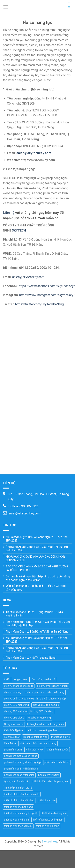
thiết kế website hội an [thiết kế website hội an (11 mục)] (16, 820)
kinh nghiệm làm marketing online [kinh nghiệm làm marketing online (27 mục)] (46, 724)
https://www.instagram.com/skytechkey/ (47, 295)
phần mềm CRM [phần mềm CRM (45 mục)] (13, 750)
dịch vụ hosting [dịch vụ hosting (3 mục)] (13, 692)
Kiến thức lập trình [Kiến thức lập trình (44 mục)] (14, 730)
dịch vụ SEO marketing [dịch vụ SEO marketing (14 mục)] (16, 705)
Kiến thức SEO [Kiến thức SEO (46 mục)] (12, 737)
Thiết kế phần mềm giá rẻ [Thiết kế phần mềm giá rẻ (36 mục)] (18, 788)
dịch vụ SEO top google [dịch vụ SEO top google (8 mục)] (46, 705)
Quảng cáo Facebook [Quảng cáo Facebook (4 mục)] (16, 781)
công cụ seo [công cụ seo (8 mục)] (20, 679)
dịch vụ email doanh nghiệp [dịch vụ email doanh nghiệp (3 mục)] (52, 686)
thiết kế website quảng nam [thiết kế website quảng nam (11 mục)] (48, 820)
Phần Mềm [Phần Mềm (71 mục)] (10, 743)
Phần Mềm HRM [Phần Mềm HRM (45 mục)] (34, 750)
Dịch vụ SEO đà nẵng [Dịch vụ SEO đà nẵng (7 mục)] (42, 711)
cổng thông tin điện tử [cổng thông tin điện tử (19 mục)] (43, 679)
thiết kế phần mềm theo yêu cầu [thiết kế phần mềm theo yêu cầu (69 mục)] (22, 794)
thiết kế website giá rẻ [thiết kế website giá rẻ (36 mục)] (54, 813)
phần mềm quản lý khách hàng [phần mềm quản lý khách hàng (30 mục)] (21, 769)
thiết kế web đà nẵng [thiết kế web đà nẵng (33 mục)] (48, 826)
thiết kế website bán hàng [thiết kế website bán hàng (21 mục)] (18, 807)
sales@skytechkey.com (34, 153)
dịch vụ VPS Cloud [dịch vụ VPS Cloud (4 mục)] (14, 718)
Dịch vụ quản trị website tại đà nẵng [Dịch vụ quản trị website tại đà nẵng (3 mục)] (45, 692)
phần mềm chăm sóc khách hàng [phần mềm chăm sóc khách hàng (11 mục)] (38, 743)
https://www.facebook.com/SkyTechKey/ (47, 286)
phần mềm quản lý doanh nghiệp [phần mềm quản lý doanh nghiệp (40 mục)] (22, 762)
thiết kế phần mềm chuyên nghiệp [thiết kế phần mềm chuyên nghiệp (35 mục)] (51, 781)
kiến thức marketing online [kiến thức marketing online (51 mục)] (42, 730)
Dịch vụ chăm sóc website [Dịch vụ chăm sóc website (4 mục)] (19, 686)
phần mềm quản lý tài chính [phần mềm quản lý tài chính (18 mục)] (19, 775)
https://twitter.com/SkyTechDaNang (39, 304)
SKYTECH (19, 230)
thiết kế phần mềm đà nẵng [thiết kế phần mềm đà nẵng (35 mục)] (19, 800)
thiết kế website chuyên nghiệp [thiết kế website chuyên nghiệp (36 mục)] (21, 813)
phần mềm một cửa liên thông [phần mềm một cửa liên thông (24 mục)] (21, 756)
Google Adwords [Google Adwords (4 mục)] (14, 724)
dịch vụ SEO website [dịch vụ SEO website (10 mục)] (15, 711)
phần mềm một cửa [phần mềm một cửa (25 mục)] (58, 750)
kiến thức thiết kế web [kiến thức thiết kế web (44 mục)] (35, 737)
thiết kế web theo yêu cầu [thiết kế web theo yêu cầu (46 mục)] (18, 826)
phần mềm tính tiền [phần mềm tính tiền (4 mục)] (49, 775)
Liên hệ (9, 213)
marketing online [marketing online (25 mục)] (60, 737)
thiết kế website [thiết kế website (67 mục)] (47, 800)
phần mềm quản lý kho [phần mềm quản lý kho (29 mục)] (57, 762)
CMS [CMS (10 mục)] (7, 679)
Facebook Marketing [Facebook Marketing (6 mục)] (39, 718)
